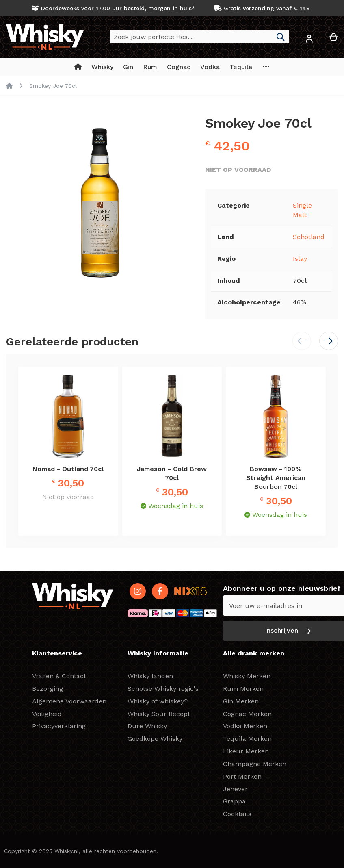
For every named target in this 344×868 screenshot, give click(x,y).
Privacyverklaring (59, 726)
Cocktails (237, 814)
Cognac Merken (247, 714)
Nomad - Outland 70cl (68, 469)
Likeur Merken (246, 751)
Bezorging (48, 689)
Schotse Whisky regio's (163, 689)
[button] (309, 40)
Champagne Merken (255, 764)
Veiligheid (47, 714)
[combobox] (199, 37)
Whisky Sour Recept (159, 714)
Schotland (309, 237)
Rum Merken (243, 689)
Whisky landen (150, 676)
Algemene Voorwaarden (69, 701)
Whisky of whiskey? (158, 701)
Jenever (235, 789)
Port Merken (242, 776)
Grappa (234, 801)
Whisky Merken (247, 676)
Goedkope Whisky (155, 739)
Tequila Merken (247, 739)
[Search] (281, 37)
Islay (300, 259)
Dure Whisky (147, 726)
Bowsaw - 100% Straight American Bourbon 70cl (276, 478)
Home (9, 86)
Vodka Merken (245, 726)
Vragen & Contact (59, 676)
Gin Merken (241, 701)
